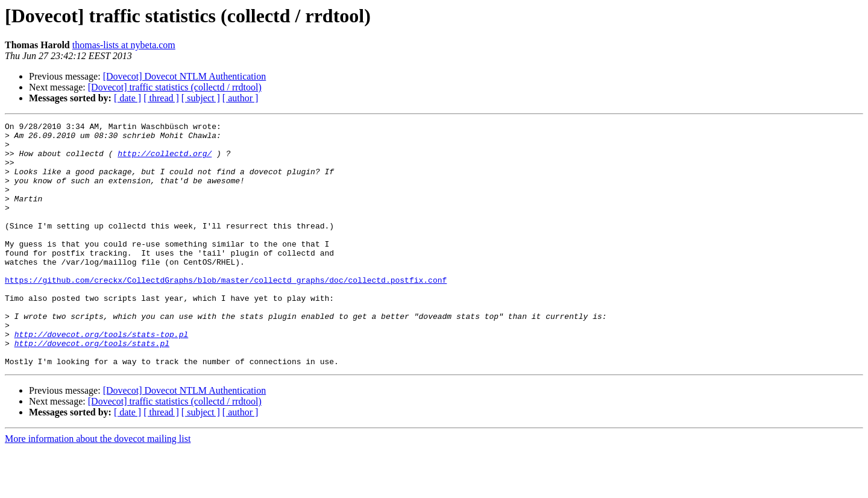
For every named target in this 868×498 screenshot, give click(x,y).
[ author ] (241, 98)
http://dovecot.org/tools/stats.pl (92, 388)
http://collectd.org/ (165, 160)
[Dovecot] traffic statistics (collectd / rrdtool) (175, 87)
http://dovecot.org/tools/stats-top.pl (102, 377)
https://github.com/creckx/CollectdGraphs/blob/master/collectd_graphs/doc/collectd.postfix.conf (226, 312)
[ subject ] (201, 98)
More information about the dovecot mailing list (98, 487)
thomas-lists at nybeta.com (124, 45)
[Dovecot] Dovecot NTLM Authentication (185, 76)
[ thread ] (161, 98)
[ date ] (127, 98)
